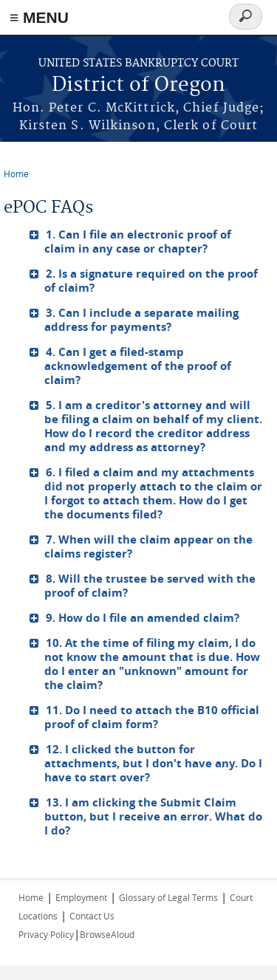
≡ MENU (39, 17)
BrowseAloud (107, 934)
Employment (81, 897)
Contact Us (92, 916)
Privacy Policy (46, 934)
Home (16, 174)
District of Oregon (138, 85)
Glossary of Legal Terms (168, 897)
